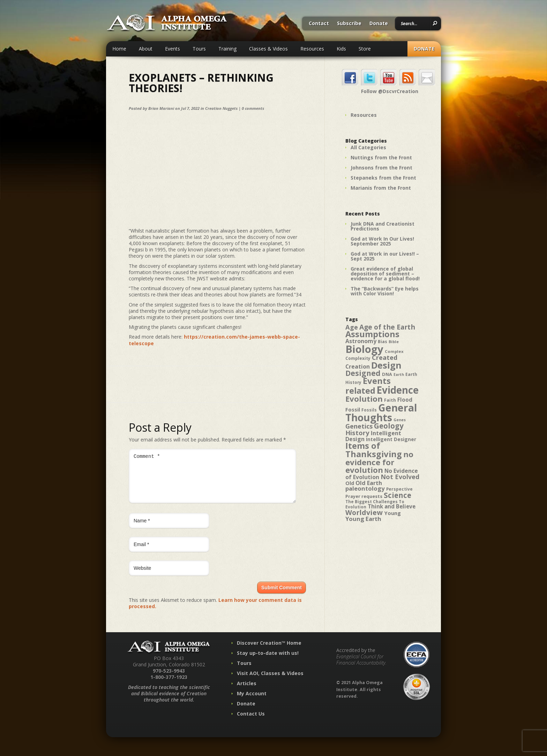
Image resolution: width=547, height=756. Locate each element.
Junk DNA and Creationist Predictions (383, 226)
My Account (252, 702)
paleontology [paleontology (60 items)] (365, 488)
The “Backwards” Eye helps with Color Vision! (385, 291)
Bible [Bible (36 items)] (394, 342)
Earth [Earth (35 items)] (399, 375)
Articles (247, 692)
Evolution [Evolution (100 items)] (364, 399)
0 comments (253, 108)
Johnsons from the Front (381, 168)
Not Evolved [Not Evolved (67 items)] (400, 477)
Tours (199, 49)
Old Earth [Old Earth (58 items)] (369, 483)
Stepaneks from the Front (383, 178)
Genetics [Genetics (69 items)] (359, 426)
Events (173, 49)
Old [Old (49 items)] (350, 483)
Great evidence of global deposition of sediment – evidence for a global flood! (385, 274)
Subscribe (349, 24)
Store (365, 49)
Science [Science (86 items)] (398, 495)
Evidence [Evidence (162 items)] (398, 390)
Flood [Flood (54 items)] (405, 400)
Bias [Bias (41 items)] (383, 342)
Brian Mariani (161, 108)
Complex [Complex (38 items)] (394, 351)
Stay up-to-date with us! (268, 661)
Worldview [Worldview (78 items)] (364, 512)
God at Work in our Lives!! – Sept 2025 (385, 256)
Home (119, 49)
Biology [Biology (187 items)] (364, 349)
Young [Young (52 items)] (392, 513)
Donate (379, 24)
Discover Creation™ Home (269, 651)
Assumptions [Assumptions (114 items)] (372, 334)
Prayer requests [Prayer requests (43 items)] (364, 496)
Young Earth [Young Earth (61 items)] (363, 519)
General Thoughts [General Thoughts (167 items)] (381, 413)
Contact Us (251, 722)
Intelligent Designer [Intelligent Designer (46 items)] (391, 439)
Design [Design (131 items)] (386, 365)
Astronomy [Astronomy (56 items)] (361, 341)
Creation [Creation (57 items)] (358, 366)
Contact (319, 24)
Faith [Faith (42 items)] (390, 400)
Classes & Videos (268, 49)
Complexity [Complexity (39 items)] (358, 358)
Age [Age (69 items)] (352, 327)
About (146, 49)
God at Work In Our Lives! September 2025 (382, 241)
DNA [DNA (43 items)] (387, 374)
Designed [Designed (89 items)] (363, 373)
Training (227, 49)
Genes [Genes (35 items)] (400, 420)
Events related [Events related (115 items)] (368, 386)
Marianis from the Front (381, 188)
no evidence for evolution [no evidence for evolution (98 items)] (379, 462)
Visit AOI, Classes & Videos (270, 682)
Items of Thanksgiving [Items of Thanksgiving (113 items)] (374, 450)
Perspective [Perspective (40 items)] (399, 489)
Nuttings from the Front (381, 157)
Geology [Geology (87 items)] (389, 426)
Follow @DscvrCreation (390, 91)
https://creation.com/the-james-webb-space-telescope (214, 340)
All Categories (368, 147)
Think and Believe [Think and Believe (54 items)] (392, 506)
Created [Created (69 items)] (385, 357)
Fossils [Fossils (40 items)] (369, 410)
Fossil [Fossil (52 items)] (353, 409)
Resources (312, 49)
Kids (341, 49)
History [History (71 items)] (357, 433)
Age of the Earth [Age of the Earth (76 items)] (387, 327)
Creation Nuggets (221, 108)
